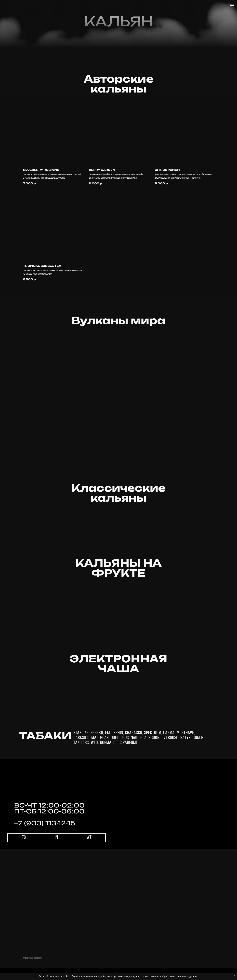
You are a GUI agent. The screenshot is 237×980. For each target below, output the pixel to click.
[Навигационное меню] (232, 5)
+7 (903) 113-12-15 (45, 823)
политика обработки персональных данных (174, 976)
